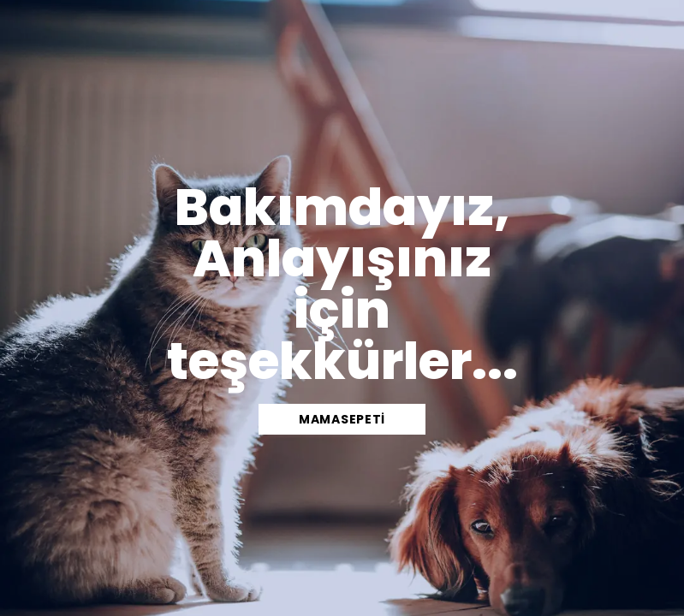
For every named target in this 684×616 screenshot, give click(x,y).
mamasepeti (342, 419)
